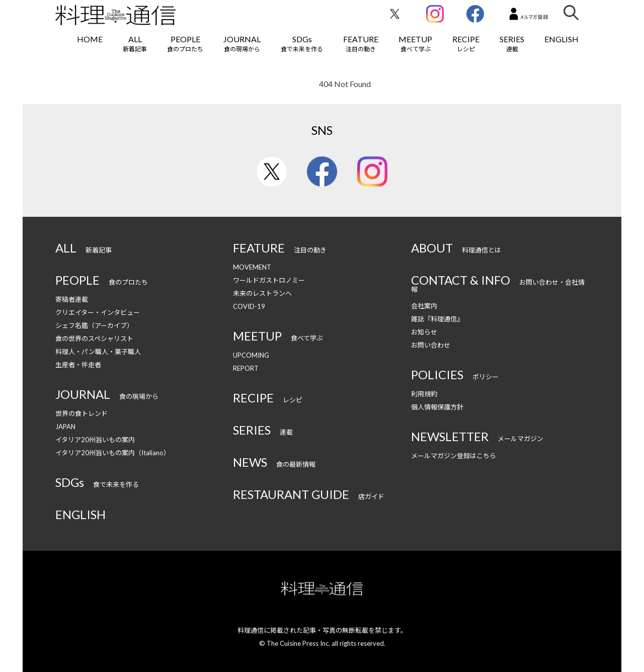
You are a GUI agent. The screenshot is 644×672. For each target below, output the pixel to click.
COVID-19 (249, 306)
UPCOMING (251, 355)
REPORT (246, 368)
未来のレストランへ (262, 293)
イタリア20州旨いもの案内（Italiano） (113, 453)
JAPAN (65, 427)
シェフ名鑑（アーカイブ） (94, 325)
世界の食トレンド (82, 413)
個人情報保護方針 (437, 407)
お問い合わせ (431, 345)
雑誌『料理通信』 (437, 319)
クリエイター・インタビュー (98, 312)
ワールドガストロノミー (269, 280)
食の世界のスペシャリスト (94, 339)
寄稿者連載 (72, 299)
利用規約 (424, 394)
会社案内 (424, 306)
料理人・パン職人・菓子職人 (98, 352)
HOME (90, 39)
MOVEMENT (252, 267)
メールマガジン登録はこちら (454, 456)
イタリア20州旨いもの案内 (95, 440)
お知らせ (424, 332)
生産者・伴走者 (78, 365)
